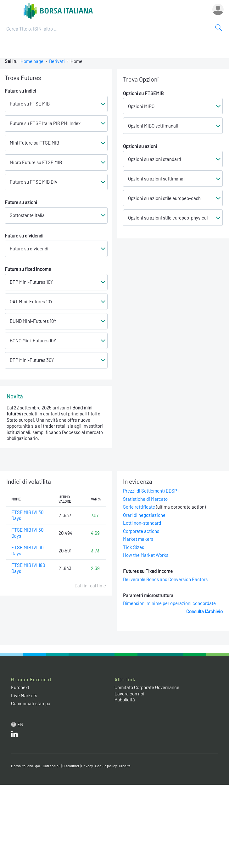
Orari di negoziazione (144, 515)
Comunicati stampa (31, 703)
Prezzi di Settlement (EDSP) (151, 491)
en (20, 724)
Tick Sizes (134, 547)
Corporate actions (141, 531)
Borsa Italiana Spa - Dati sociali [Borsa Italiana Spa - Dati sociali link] (36, 766)
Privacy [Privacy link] (87, 766)
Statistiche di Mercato (145, 499)
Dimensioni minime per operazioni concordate (169, 603)
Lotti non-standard (142, 523)
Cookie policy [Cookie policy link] (106, 766)
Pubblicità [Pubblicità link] (125, 700)
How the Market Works (146, 555)
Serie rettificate (139, 507)
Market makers (138, 539)
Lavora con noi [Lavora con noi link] (129, 694)
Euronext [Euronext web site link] (20, 687)
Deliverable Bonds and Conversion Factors (165, 579)
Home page (32, 61)
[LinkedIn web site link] (14, 735)
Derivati (57, 61)
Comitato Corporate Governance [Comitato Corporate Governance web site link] (147, 687)
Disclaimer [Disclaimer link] (71, 766)
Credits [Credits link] (125, 766)
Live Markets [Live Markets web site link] (24, 695)
